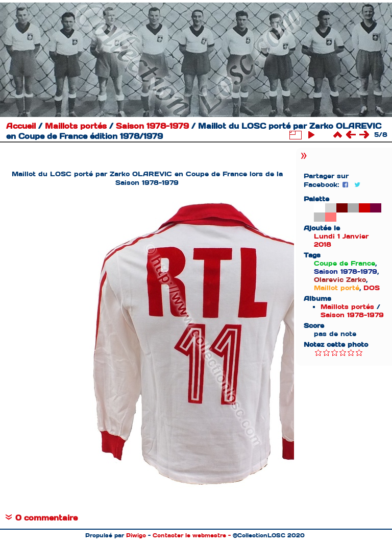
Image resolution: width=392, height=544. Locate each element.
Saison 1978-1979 (152, 126)
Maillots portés (76, 126)
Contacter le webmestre (189, 535)
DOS (372, 288)
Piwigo (136, 535)
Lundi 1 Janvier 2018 (341, 240)
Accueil (21, 126)
